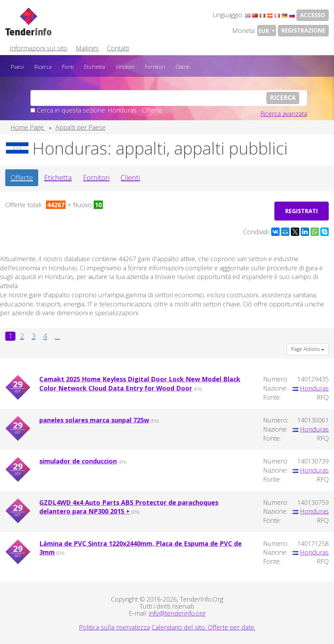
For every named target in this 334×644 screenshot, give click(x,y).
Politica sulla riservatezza (114, 626)
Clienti (183, 67)
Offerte (22, 178)
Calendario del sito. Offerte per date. (203, 626)
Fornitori (155, 67)
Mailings (87, 48)
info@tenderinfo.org (177, 612)
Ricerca (43, 67)
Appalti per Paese (81, 127)
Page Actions (308, 348)
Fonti (68, 67)
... (57, 335)
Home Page (28, 127)
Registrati (300, 210)
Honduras (314, 387)
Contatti (118, 48)
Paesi (17, 67)
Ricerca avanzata (284, 114)
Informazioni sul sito (38, 48)
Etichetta (95, 67)
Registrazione (303, 30)
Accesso (313, 15)
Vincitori (125, 67)
